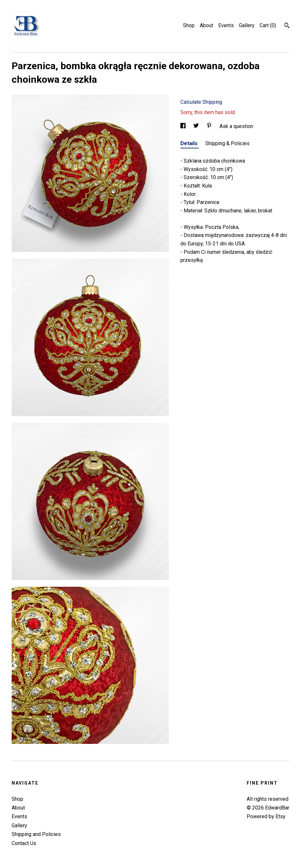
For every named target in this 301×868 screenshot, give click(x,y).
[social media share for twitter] (197, 126)
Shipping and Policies (36, 834)
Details (190, 143)
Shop (189, 25)
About (206, 25)
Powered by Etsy (266, 816)
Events (226, 25)
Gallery (247, 25)
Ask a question (236, 126)
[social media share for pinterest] (210, 126)
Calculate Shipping (201, 102)
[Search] (287, 26)
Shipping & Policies (227, 143)
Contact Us (24, 843)
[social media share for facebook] (184, 126)
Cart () (268, 25)
